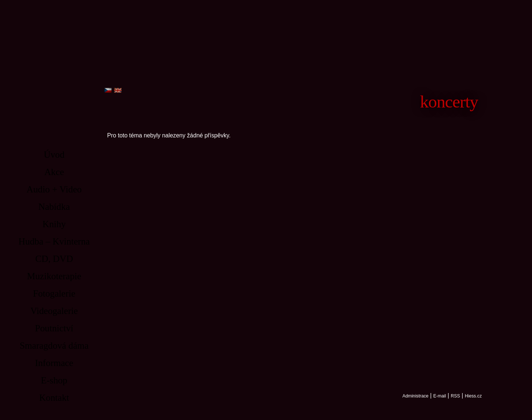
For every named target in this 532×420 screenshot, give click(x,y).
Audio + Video (54, 189)
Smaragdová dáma (54, 346)
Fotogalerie (54, 293)
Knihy (54, 224)
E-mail (440, 396)
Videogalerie (54, 311)
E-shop (54, 380)
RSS (455, 396)
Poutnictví (54, 328)
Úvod (54, 155)
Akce (54, 172)
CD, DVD (54, 259)
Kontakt (54, 398)
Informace (54, 363)
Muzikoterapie (54, 276)
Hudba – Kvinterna (54, 241)
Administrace (415, 396)
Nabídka (54, 207)
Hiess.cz (473, 396)
